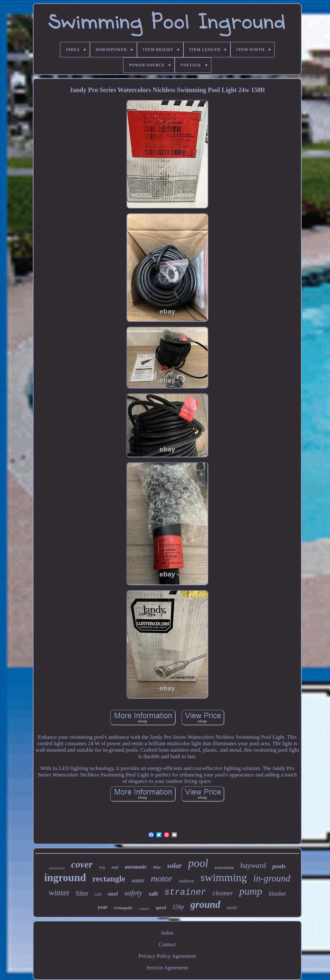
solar (175, 866)
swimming (224, 877)
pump (251, 891)
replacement (57, 868)
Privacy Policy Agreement (167, 956)
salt (153, 894)
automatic (136, 867)
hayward (253, 866)
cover (82, 864)
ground (205, 904)
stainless (224, 868)
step (102, 867)
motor (162, 878)
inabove (186, 881)
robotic (144, 909)
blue (157, 867)
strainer (185, 892)
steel (113, 894)
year (102, 907)
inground (65, 878)
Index (167, 933)
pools (279, 866)
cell (98, 894)
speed (161, 908)
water (138, 881)
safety (133, 893)
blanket (277, 894)
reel (115, 867)
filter (82, 893)
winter (59, 893)
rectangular (123, 908)
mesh (232, 908)
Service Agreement (167, 968)
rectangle (109, 879)
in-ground (272, 878)
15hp (178, 907)
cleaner (223, 893)
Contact (167, 944)
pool (198, 863)
